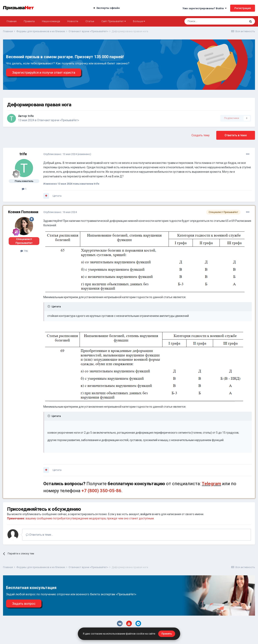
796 (24, 251)
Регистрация (243, 8)
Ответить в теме (236, 135)
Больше (139, 21)
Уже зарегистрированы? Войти (204, 8)
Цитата (57, 196)
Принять (167, 634)
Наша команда (51, 21)
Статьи (90, 21)
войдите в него (150, 514)
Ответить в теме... (39, 535)
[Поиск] (204, 21)
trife (31, 116)
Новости (73, 21)
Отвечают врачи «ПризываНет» (58, 120)
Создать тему (201, 135)
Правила (29, 21)
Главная (12, 21)
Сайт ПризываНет (114, 21)
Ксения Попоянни (23, 212)
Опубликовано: (60, 154)
